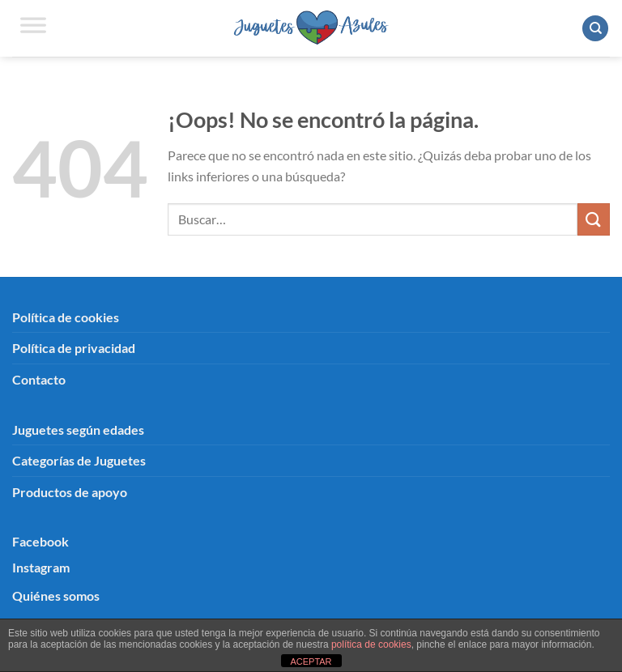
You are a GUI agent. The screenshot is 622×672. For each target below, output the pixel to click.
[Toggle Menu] (33, 28)
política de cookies (371, 644)
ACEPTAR (311, 661)
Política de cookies (66, 317)
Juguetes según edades (78, 430)
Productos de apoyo (70, 492)
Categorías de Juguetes (79, 460)
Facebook (40, 541)
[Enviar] (594, 219)
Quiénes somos (56, 595)
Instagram (41, 567)
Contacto (39, 379)
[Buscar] (595, 29)
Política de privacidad (74, 348)
